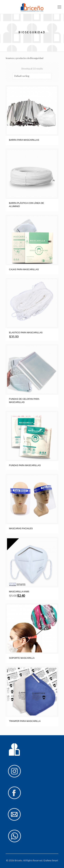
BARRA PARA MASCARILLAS (24, 140)
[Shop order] (32, 76)
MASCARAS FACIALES (21, 528)
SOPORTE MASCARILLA (22, 658)
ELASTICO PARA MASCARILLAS (26, 333)
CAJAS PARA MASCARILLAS (24, 269)
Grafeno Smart (51, 860)
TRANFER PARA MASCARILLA (25, 721)
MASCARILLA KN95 (19, 592)
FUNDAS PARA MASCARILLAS (25, 465)
